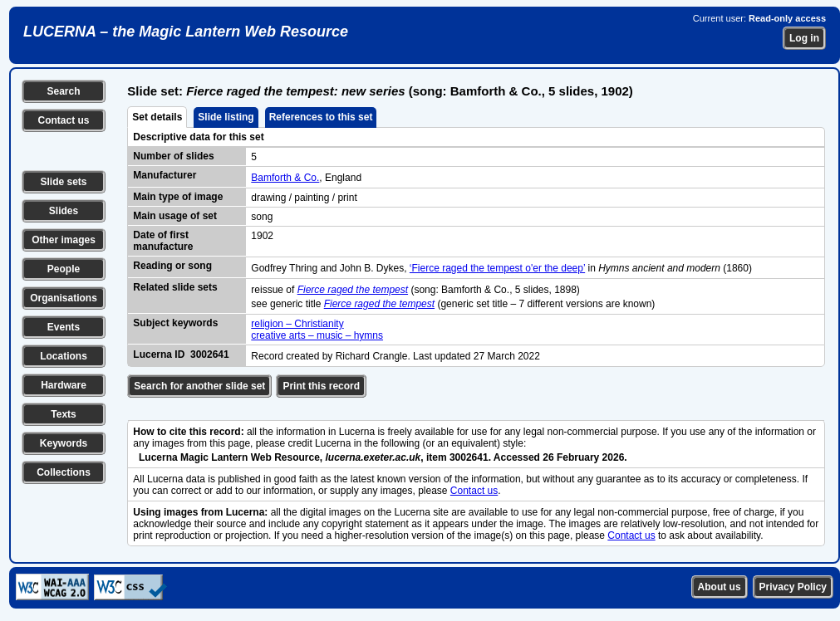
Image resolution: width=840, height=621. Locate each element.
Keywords (64, 443)
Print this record (321, 386)
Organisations (64, 298)
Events (64, 327)
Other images (64, 240)
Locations (64, 356)
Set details (157, 117)
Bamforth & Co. (285, 178)
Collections (64, 472)
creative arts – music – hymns (317, 335)
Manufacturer (165, 175)
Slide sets (63, 182)
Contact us (63, 120)
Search (63, 91)
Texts (63, 414)
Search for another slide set (199, 386)
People (64, 269)
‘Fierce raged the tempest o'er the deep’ (497, 268)
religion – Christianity (297, 324)
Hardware (64, 385)
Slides (64, 211)
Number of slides (173, 156)
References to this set (321, 117)
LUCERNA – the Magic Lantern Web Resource (186, 32)
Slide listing (226, 117)
